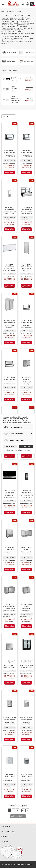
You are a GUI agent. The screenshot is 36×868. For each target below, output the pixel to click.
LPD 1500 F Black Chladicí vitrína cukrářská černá (27, 209)
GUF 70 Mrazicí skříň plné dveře (26, 265)
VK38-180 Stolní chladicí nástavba (16, 79)
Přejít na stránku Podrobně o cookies (18, 450)
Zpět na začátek (18, 816)
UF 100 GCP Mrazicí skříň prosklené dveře (27, 720)
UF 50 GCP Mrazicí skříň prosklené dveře (27, 776)
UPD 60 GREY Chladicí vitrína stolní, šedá (9, 209)
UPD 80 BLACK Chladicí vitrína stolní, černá (27, 493)
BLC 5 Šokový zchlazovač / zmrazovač (10, 550)
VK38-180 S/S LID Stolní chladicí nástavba (10, 493)
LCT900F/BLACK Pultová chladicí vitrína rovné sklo (9, 152)
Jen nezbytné (10, 446)
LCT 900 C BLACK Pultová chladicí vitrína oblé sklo (10, 379)
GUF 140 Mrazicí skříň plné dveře (10, 322)
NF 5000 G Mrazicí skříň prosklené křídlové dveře (27, 663)
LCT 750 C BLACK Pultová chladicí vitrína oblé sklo (26, 323)
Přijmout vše (26, 446)
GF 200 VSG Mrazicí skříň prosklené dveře (9, 720)
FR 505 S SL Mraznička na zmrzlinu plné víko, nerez (16, 99)
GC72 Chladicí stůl (14, 89)
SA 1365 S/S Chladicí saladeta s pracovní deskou (10, 606)
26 (23, 810)
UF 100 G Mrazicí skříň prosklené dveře (10, 776)
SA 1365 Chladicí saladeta (26, 549)
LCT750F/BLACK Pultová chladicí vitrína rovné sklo (27, 152)
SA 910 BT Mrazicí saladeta (27, 605)
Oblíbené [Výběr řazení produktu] (9, 116)
